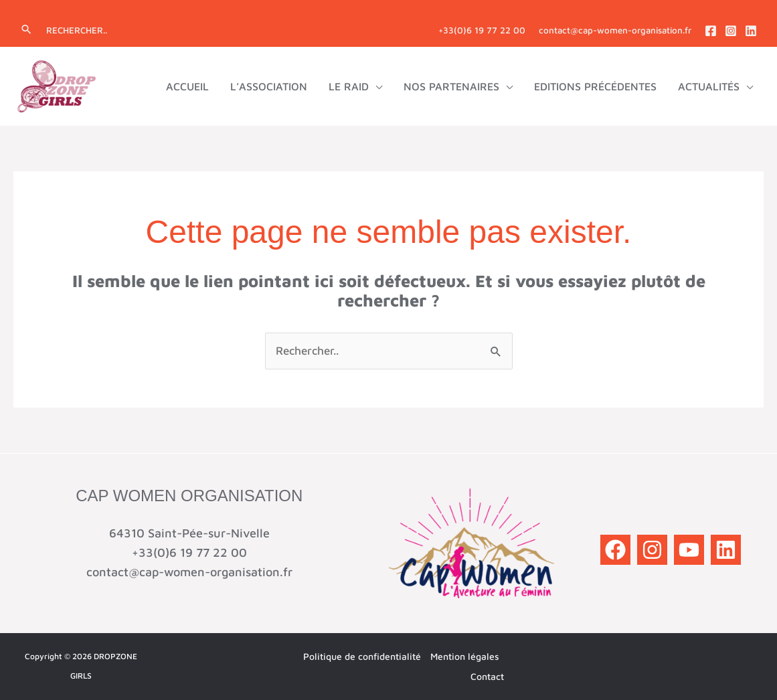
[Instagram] (731, 31)
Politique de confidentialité (362, 656)
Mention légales (465, 656)
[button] (26, 30)
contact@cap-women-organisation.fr (615, 30)
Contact (487, 676)
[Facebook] (711, 31)
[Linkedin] (751, 31)
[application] (375, 86)
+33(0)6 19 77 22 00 (482, 30)
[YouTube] (689, 550)
